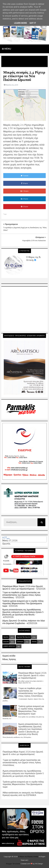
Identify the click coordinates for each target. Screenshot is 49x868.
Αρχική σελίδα (9, 656)
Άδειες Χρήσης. (9, 659)
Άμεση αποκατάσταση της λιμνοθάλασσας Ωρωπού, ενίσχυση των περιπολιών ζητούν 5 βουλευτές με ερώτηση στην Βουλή (23, 612)
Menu (7, 49)
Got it (33, 23)
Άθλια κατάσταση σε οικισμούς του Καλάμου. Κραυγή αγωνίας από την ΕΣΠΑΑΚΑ (23, 794)
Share (24, 183)
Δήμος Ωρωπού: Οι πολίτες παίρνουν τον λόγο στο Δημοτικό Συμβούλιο (24, 622)
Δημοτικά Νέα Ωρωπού (24, 637)
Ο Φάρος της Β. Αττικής (34, 259)
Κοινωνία (6, 642)
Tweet (25, 176)
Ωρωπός (6, 544)
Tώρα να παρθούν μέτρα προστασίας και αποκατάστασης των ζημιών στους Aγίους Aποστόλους (22, 595)
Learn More (21, 23)
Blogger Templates (13, 864)
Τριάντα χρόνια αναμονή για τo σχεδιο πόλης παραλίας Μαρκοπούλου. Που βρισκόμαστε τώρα (23, 603)
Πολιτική (34, 642)
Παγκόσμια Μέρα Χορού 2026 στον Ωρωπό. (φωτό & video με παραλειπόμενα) (23, 588)
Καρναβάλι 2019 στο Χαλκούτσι (34, 240)
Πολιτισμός (20, 642)
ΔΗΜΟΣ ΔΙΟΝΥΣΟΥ (9, 646)
